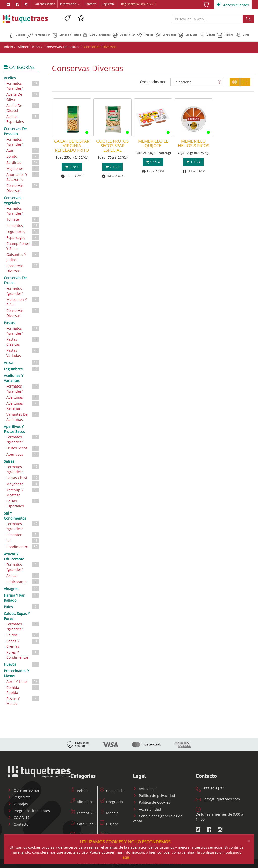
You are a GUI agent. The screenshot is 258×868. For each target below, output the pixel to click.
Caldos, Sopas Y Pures (17, 616)
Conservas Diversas (23, 188)
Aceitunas (23, 397)
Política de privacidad (154, 796)
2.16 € (112, 167)
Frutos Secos (23, 448)
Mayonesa (23, 484)
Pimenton (23, 535)
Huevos (22, 664)
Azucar (23, 576)
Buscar (248, 19)
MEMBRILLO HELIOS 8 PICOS (193, 143)
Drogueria (111, 802)
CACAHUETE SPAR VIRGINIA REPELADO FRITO (72, 146)
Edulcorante (23, 582)
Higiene (109, 824)
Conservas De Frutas (62, 47)
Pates (22, 607)
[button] (17, 35)
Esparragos (23, 237)
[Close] (249, 841)
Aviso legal (145, 789)
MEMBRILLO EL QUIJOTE (153, 143)
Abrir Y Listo (23, 681)
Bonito (23, 156)
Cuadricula (235, 82)
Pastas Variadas (23, 353)
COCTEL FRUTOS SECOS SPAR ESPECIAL (112, 146)
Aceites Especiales (23, 119)
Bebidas (80, 791)
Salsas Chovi (23, 478)
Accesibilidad (147, 809)
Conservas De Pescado (15, 131)
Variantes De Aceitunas (23, 417)
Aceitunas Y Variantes (14, 378)
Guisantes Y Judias (23, 257)
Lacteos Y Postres (88, 813)
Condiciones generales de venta (158, 818)
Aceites (10, 78)
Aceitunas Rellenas (23, 406)
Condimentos (23, 547)
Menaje (109, 813)
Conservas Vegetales (12, 200)
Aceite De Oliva (23, 97)
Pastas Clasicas (23, 342)
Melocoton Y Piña (23, 302)
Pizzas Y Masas (23, 701)
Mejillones (23, 168)
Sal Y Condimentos (15, 516)
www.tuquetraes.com (25, 19)
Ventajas (18, 804)
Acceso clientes (233, 5)
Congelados (113, 791)
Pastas (9, 323)
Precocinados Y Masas (17, 673)
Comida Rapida (23, 690)
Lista (245, 82)
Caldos (23, 635)
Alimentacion (29, 47)
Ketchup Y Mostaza (23, 492)
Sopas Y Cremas (23, 643)
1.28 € (72, 167)
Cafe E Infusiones (88, 824)
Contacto (91, 4)
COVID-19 (19, 817)
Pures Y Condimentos (23, 654)
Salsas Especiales (23, 503)
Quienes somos (45, 4)
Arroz (22, 362)
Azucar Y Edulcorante (14, 556)
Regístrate (108, 4)
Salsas (9, 461)
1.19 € (153, 162)
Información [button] (70, 4)
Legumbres (23, 231)
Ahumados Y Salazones (23, 177)
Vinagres (22, 589)
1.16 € (193, 162)
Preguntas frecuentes (29, 811)
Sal (23, 541)
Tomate (23, 219)
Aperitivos (23, 454)
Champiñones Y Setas (23, 246)
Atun (23, 150)
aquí (126, 857)
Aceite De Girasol (23, 108)
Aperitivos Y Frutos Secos (14, 429)
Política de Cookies (151, 802)
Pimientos (23, 225)
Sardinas (23, 162)
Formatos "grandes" (23, 86)
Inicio (8, 47)
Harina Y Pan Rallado (22, 598)
